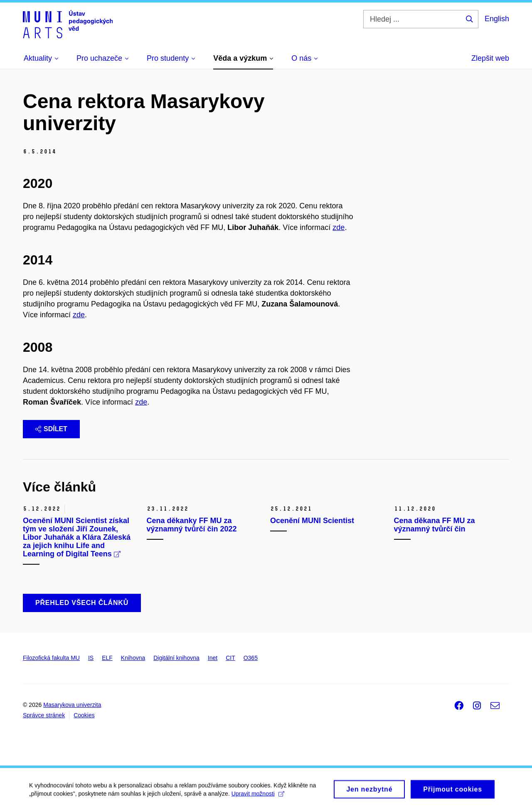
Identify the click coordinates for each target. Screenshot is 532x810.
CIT (230, 658)
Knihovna (133, 658)
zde (339, 227)
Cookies (84, 715)
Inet (213, 658)
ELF (107, 658)
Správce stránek (44, 715)
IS (91, 658)
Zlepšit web (490, 58)
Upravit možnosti (258, 797)
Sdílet (51, 429)
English (497, 19)
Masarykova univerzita (72, 705)
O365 (251, 658)
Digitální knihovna (176, 658)
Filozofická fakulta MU (51, 658)
